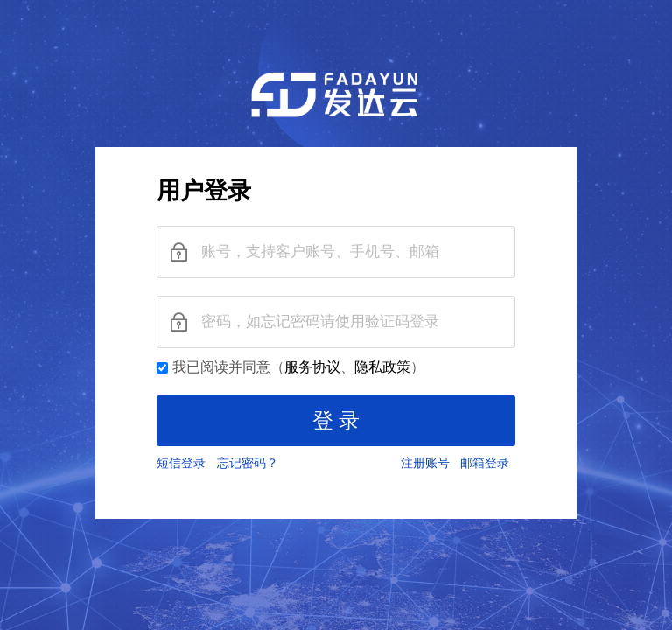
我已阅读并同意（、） (298, 367)
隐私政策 (382, 367)
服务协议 (312, 367)
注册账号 (428, 463)
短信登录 (184, 463)
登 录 (336, 421)
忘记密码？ (251, 463)
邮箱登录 (488, 463)
